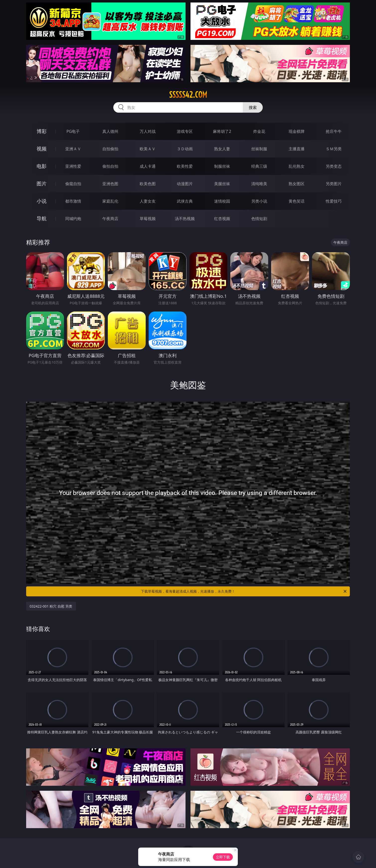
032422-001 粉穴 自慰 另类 (51, 606)
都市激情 (73, 201)
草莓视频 (148, 219)
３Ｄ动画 (185, 149)
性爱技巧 (334, 201)
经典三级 (259, 166)
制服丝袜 (222, 166)
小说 (42, 201)
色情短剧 (259, 219)
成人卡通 (148, 166)
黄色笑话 (297, 201)
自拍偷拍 (110, 149)
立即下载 (223, 857)
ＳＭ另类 (334, 149)
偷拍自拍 (110, 166)
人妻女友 (148, 201)
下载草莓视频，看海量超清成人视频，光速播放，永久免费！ (244, 591)
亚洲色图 (110, 184)
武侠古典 (185, 201)
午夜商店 (110, 219)
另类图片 (334, 184)
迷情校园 (222, 201)
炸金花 (259, 131)
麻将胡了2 (222, 131)
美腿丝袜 (222, 184)
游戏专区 (185, 131)
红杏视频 (222, 219)
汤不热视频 (185, 219)
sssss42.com (188, 95)
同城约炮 (73, 219)
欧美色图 (148, 184)
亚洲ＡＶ (73, 149)
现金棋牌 (297, 131)
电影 (42, 166)
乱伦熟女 (297, 166)
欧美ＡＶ (148, 149)
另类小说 (259, 201)
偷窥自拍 (73, 184)
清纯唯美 (259, 184)
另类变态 (334, 166)
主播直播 (297, 149)
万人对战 (148, 131)
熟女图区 (297, 184)
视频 (42, 149)
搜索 (253, 107)
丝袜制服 (259, 149)
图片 (42, 184)
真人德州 (110, 131)
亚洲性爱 (73, 166)
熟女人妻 (222, 149)
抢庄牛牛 (334, 131)
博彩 (42, 131)
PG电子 (73, 131)
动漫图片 (185, 184)
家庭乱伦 (110, 201)
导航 (42, 218)
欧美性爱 (185, 166)
